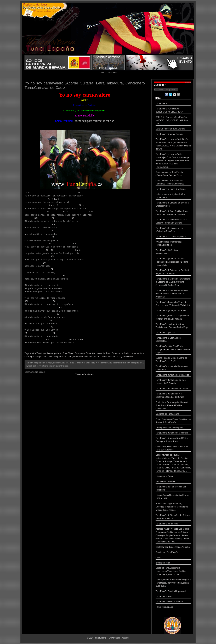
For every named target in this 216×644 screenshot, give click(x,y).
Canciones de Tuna (101, 353)
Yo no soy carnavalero (123, 357)
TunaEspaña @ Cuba (173, 333)
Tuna (93, 363)
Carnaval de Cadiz (121, 353)
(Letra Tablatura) (38, 353)
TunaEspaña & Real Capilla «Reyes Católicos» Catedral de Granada (173, 213)
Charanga (29, 357)
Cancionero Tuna (83, 353)
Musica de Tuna (81, 357)
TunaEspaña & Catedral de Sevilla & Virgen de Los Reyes (173, 272)
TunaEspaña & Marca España (173, 135)
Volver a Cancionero (108, 73)
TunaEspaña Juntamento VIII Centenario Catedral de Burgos (173, 396)
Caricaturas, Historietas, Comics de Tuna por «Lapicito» (173, 448)
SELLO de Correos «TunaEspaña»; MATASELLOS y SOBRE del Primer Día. (173, 121)
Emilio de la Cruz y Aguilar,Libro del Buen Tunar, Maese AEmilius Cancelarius (173, 406)
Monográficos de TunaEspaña (173, 428)
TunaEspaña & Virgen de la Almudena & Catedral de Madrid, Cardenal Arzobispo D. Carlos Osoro (173, 282)
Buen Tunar (68, 353)
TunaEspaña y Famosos (173, 524)
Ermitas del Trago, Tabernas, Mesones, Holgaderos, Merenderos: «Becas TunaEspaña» (173, 507)
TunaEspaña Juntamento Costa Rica (173, 375)
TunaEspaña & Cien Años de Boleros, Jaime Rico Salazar (173, 517)
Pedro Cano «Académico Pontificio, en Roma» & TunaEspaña (173, 421)
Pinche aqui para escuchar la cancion (94, 121)
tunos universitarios (103, 357)
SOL (36, 218)
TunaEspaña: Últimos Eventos (173, 602)
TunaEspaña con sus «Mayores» (173, 237)
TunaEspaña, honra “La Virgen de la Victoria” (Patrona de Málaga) (173, 318)
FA (53, 218)
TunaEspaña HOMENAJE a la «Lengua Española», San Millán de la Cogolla (173, 350)
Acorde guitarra (54, 353)
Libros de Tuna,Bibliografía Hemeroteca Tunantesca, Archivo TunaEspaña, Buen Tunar (173, 572)
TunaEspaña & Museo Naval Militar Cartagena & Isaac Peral (173, 440)
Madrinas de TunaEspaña (173, 414)
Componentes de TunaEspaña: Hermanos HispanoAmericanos (173, 182)
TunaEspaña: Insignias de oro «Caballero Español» (173, 230)
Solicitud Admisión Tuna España (173, 129)
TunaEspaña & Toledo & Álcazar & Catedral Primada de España (173, 222)
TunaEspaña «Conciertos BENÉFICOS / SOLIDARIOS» (173, 111)
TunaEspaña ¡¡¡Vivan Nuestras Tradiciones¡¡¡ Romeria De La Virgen (173, 326)
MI (79, 193)
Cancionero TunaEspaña (173, 553)
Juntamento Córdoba (173, 482)
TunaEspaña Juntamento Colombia (173, 433)
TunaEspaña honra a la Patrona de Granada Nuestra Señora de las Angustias (173, 294)
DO (73, 218)
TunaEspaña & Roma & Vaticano (173, 190)
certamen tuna (137, 353)
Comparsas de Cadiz (62, 357)
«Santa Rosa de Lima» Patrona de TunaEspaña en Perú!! (173, 360)
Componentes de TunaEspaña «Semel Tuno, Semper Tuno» (173, 174)
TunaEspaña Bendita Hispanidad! (173, 592)
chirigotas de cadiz (43, 357)
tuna (91, 357)
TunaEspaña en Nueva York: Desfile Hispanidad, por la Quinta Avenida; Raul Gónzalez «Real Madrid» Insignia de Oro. (173, 144)
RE (80, 205)
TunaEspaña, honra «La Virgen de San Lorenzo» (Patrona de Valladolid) (173, 304)
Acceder (125, 638)
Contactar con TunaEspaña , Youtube (173, 547)
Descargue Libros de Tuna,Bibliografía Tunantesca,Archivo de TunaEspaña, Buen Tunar (173, 583)
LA (26, 193)
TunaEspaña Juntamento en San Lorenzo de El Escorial (173, 382)
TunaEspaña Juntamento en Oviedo (173, 389)
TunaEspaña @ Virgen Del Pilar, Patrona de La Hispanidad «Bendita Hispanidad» (173, 262)
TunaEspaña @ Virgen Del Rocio (173, 311)
